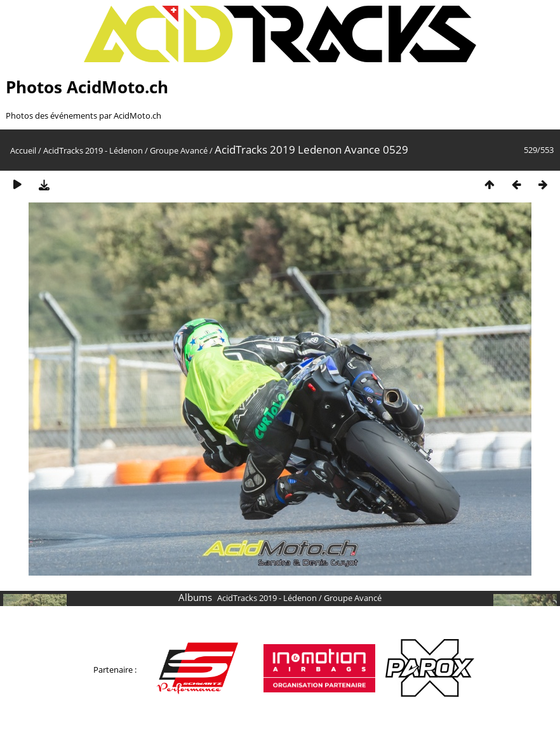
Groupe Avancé (179, 150)
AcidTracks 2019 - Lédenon (93, 150)
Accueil (23, 150)
